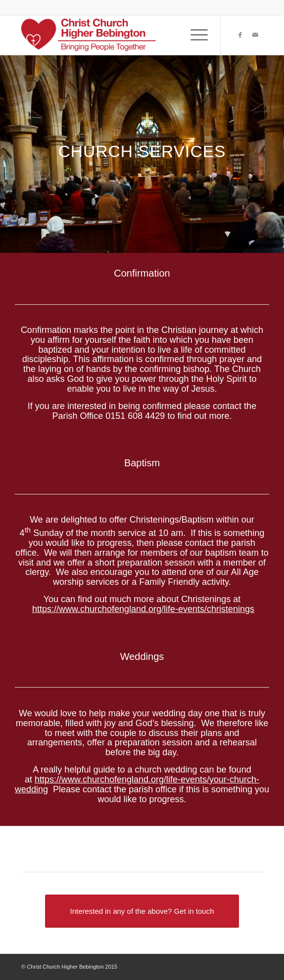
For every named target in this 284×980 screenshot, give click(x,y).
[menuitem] (194, 35)
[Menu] (194, 35)
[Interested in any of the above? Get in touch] (142, 911)
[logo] (118, 35)
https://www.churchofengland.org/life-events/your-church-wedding (137, 784)
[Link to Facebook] (240, 35)
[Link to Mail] (255, 35)
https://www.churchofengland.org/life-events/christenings (143, 609)
